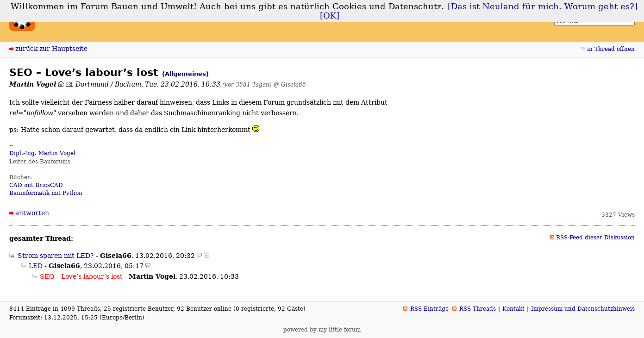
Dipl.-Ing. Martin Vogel (42, 153)
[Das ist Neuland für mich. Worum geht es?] (543, 6)
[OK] (330, 16)
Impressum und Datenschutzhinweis (583, 309)
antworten (32, 213)
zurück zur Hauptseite (51, 49)
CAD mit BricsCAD (36, 185)
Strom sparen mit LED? (56, 256)
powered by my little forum (322, 330)
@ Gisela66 (290, 84)
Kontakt (513, 309)
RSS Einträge (429, 309)
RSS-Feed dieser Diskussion (595, 238)
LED (36, 266)
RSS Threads (478, 309)
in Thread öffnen (611, 49)
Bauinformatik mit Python (46, 193)
